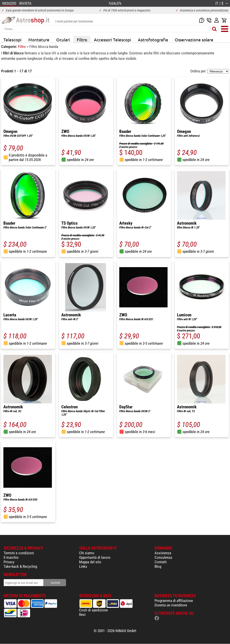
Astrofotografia (153, 40)
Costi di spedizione (93, 610)
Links (83, 566)
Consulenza (163, 557)
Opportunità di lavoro (95, 557)
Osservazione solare (194, 40)
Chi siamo (87, 553)
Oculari (63, 40)
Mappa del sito (90, 562)
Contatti (161, 562)
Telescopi (12, 40)
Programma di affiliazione (174, 601)
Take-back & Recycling (20, 566)
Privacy (9, 562)
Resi (82, 615)
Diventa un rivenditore (171, 605)
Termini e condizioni (19, 553)
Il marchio (11, 557)
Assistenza (163, 553)
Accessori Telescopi (113, 40)
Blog (158, 566)
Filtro (82, 40)
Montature (39, 40)
